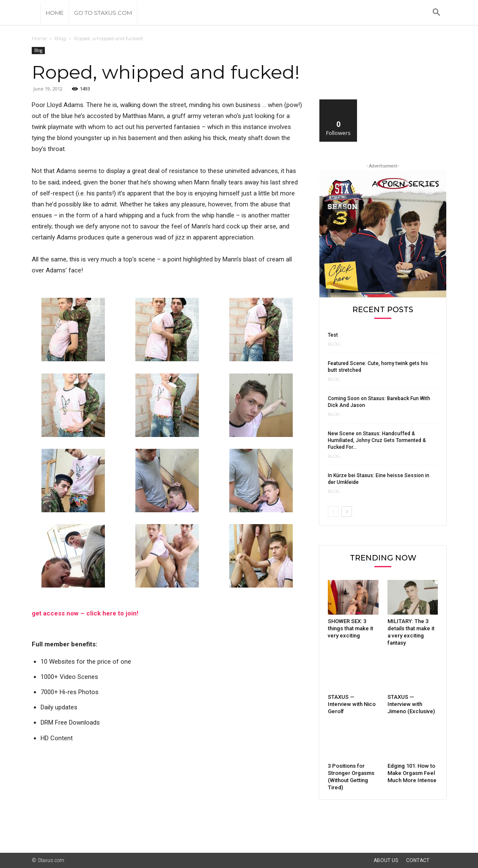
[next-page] (347, 512)
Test (333, 335)
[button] (436, 13)
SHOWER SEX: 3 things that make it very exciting (350, 628)
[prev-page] (333, 512)
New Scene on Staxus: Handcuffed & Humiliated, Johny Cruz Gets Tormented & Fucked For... (377, 440)
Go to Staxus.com (103, 13)
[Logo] (36, 13)
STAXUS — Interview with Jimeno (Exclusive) (411, 704)
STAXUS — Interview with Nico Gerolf (352, 704)
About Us (386, 860)
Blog (60, 38)
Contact (418, 860)
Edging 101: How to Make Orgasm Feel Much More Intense (412, 773)
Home (55, 13)
